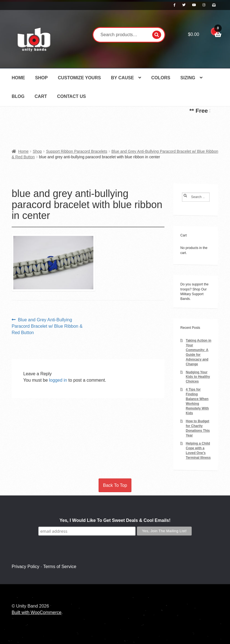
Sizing (188, 78)
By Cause (122, 78)
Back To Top (115, 485)
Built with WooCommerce (37, 612)
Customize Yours (79, 78)
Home (18, 78)
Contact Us (71, 96)
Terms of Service (60, 567)
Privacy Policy (26, 567)
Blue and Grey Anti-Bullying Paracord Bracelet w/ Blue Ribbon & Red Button (47, 326)
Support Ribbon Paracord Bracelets (77, 151)
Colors (161, 78)
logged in (58, 380)
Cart (41, 96)
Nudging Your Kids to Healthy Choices (198, 377)
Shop (41, 78)
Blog (18, 96)
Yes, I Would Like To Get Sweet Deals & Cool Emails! (115, 520)
